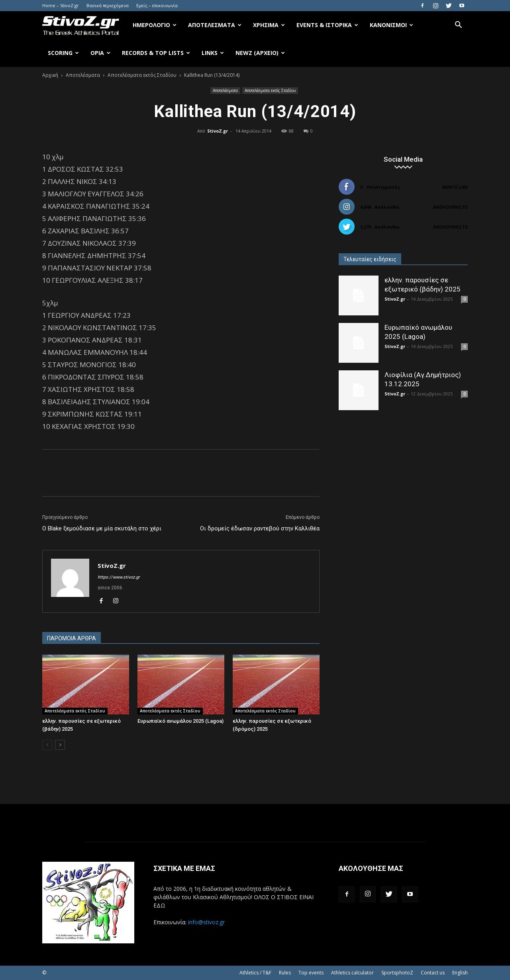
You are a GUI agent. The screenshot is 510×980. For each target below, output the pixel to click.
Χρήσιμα (269, 25)
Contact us (433, 973)
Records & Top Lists (156, 53)
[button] (458, 26)
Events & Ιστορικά (327, 25)
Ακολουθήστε (450, 207)
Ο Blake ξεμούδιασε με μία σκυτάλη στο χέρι (102, 528)
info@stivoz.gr (206, 922)
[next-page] (60, 745)
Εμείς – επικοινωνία (157, 5)
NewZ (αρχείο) (260, 53)
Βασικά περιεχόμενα (108, 5)
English (460, 973)
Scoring (63, 53)
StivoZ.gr (218, 131)
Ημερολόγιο (155, 25)
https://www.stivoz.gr (119, 577)
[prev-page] (47, 745)
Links (213, 53)
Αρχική (50, 75)
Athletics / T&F (255, 973)
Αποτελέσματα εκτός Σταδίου (142, 75)
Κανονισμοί (391, 25)
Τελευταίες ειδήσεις (370, 259)
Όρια (100, 53)
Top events (311, 973)
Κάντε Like (455, 187)
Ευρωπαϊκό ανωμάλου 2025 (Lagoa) (180, 721)
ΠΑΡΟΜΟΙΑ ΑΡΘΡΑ (72, 638)
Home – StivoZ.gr (61, 5)
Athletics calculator (352, 973)
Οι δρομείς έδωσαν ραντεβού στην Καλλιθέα (260, 528)
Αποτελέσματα (215, 25)
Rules (285, 973)
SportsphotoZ (397, 973)
